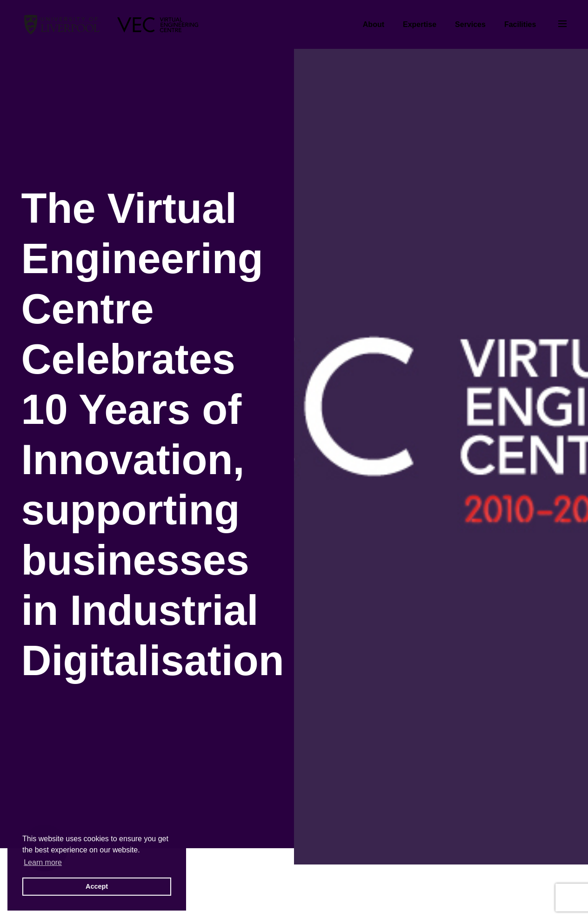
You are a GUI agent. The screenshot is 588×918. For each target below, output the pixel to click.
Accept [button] (97, 886)
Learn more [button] (43, 862)
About (374, 24)
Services (470, 24)
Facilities (520, 24)
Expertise (420, 24)
